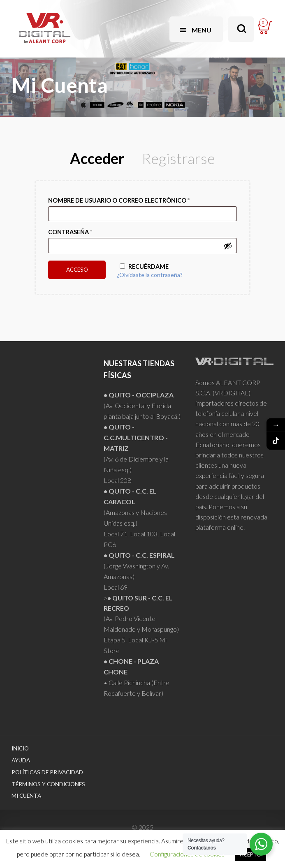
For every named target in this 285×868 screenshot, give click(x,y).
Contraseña (70, 232)
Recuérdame (144, 267)
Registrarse (178, 158)
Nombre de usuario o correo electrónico (119, 200)
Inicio (20, 748)
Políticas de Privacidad (47, 772)
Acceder (97, 158)
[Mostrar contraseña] (228, 246)
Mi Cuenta (26, 796)
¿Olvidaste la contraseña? (150, 275)
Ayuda (21, 760)
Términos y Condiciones (48, 784)
